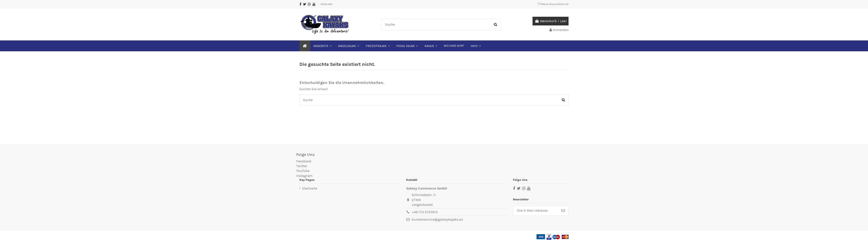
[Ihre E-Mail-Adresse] (536, 211)
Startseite (326, 4)
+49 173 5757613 (425, 212)
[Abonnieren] (563, 211)
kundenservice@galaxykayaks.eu (437, 219)
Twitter (302, 166)
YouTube (303, 171)
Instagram (304, 176)
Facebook (304, 161)
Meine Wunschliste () (553, 4)
